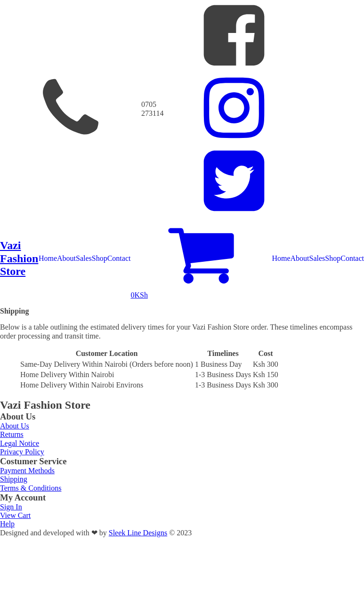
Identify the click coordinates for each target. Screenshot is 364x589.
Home (48, 258)
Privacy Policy (22, 452)
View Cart (15, 515)
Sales (84, 258)
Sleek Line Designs (138, 533)
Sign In (11, 507)
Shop (100, 258)
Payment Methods (27, 471)
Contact (119, 258)
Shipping (14, 479)
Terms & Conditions (31, 488)
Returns (12, 434)
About (66, 258)
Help (7, 524)
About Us (15, 426)
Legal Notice (20, 443)
